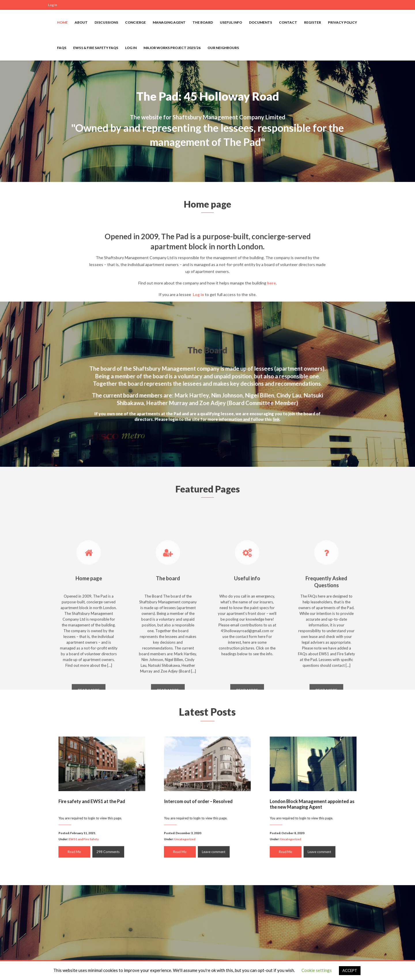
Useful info (231, 22)
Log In (53, 5)
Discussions (106, 22)
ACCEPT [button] (350, 970)
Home (62, 22)
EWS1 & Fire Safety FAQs (96, 48)
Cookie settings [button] (317, 970)
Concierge (135, 22)
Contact (288, 22)
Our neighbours (223, 48)
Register (313, 22)
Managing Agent (169, 22)
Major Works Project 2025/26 (172, 48)
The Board (203, 22)
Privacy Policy (343, 22)
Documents (261, 22)
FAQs (62, 48)
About (81, 22)
